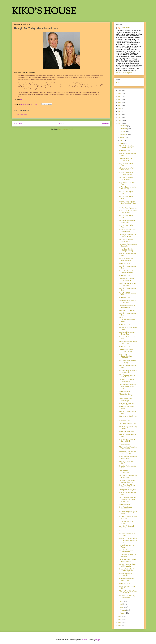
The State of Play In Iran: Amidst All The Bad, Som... (128, 386)
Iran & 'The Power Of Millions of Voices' (126, 272)
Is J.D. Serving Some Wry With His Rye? (128, 457)
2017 (120, 100)
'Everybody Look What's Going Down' (127, 302)
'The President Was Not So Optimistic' (127, 376)
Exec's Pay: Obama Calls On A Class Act (128, 453)
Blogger (98, 640)
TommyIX (84, 640)
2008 (120, 617)
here (21, 99)
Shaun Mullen (126, 28)
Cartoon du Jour (125, 151)
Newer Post (18, 124)
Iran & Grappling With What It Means (127, 259)
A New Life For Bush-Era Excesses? (128, 556)
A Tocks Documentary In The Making (128, 188)
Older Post (105, 124)
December (123, 126)
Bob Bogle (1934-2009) (127, 310)
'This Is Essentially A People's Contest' (126, 174)
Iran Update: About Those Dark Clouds (128, 343)
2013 (120, 111)
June (122, 143)
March (122, 607)
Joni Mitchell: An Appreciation (125, 472)
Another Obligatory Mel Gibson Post (127, 333)
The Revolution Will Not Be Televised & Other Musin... (127, 320)
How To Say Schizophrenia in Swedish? (126, 356)
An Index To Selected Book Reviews (127, 527)
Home (62, 124)
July (121, 140)
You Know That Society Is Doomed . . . (128, 245)
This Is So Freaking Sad (127, 424)
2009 (120, 123)
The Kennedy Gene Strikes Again (126, 400)
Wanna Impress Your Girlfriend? (126, 575)
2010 (120, 120)
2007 (120, 620)
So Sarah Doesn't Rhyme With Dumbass (128, 560)
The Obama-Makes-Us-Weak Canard (127, 306)
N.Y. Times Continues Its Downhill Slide (128, 440)
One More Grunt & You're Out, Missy (128, 362)
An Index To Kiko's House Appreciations (128, 476)
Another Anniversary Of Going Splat (127, 221)
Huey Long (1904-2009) (127, 404)
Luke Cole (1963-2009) (127, 432)
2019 (120, 94)
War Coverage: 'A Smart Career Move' (128, 284)
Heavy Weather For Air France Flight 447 (127, 570)
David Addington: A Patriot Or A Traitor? (128, 212)
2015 (120, 105)
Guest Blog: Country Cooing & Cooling (126, 250)
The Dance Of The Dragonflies (126, 159)
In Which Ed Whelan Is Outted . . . (127, 535)
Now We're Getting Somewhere (126, 508)
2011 (120, 117)
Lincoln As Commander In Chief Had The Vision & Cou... (128, 540)
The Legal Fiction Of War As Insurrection (128, 236)
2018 (120, 97)
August (122, 138)
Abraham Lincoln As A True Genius (127, 169)
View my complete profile (124, 73)
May (121, 601)
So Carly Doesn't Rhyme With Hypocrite (128, 565)
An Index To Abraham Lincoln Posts (127, 178)
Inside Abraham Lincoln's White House (128, 231)
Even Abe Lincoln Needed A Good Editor (128, 371)
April (121, 604)
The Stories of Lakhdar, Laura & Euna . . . (127, 481)
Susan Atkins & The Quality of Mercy (126, 350)
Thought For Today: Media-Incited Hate (127, 395)
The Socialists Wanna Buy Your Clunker (128, 448)
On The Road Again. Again (128, 208)
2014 (120, 108)
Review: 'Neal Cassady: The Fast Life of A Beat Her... (128, 203)
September (124, 135)
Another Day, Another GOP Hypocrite (127, 280)
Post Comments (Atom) (65, 129)
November (123, 129)
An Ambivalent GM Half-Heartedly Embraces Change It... (127, 499)
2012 (120, 114)
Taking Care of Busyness (128, 490)
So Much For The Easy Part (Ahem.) (127, 597)
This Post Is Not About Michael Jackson (127, 147)
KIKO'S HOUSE (44, 12)
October (123, 132)
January (123, 613)
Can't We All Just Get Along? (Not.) (127, 579)
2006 (120, 623)
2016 (120, 103)
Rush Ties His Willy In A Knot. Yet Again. (127, 486)
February (123, 610)
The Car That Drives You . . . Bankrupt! (128, 592)
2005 (120, 626)
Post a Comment (22, 114)
